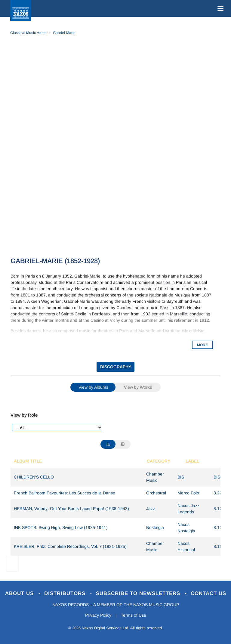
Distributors (66, 593)
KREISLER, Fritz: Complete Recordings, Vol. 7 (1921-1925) (70, 546)
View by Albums (93, 387)
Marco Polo (188, 493)
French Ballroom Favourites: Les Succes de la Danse (65, 493)
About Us (20, 593)
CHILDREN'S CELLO (34, 477)
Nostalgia (155, 527)
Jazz (151, 509)
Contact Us (208, 593)
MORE (202, 345)
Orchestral (156, 493)
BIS (181, 477)
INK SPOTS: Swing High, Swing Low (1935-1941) (61, 527)
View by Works (138, 387)
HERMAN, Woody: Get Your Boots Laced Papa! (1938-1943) (71, 509)
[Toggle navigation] (219, 8)
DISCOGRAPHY (116, 367)
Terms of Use (134, 615)
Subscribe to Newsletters (139, 593)
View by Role (24, 415)
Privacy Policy (98, 615)
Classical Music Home (28, 33)
